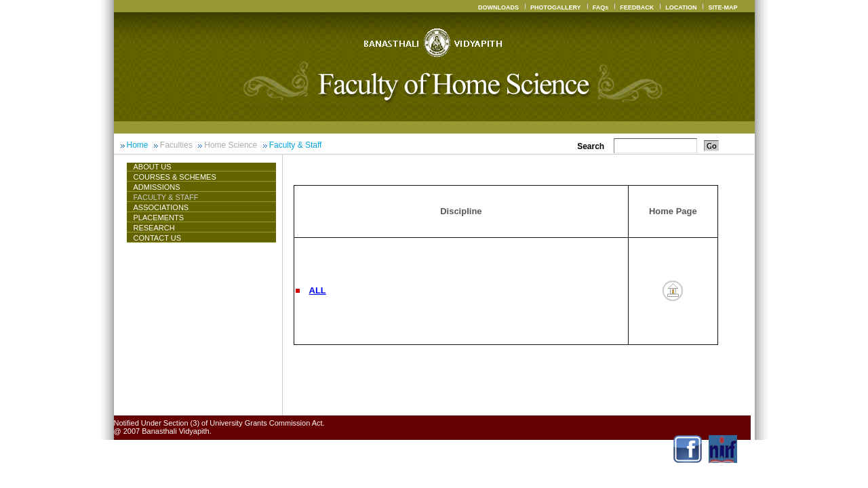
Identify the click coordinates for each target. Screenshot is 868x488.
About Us (158, 167)
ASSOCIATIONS (161, 207)
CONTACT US (158, 238)
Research (154, 228)
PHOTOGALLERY (556, 7)
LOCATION (681, 7)
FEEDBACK (637, 7)
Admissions (157, 187)
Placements (159, 218)
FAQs (601, 7)
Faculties (176, 145)
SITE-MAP (723, 7)
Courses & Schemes (175, 177)
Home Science (231, 145)
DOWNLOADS (498, 7)
